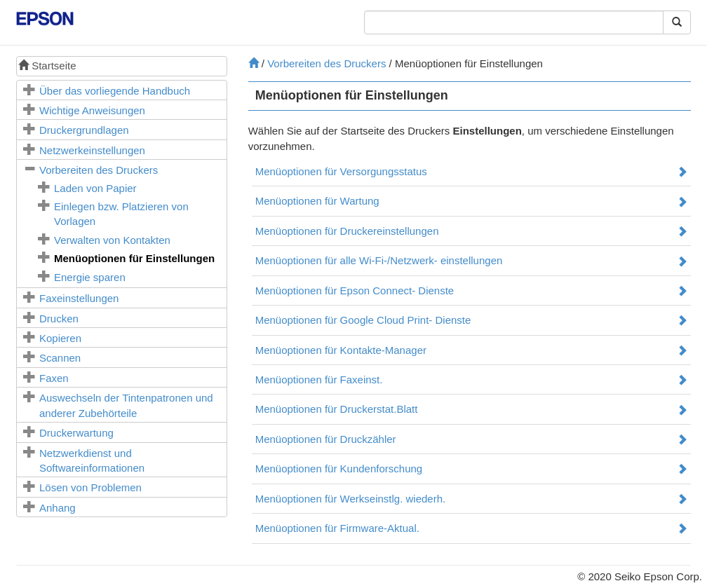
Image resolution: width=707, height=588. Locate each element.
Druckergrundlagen (84, 130)
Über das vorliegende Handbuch (115, 91)
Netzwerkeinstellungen (92, 150)
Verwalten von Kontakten (112, 240)
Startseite (47, 66)
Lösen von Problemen (90, 487)
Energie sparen (90, 277)
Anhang (58, 508)
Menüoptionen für (134, 258)
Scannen (60, 358)
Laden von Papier (95, 188)
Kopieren (60, 338)
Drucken (59, 319)
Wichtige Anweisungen (92, 110)
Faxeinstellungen (79, 298)
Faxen (54, 378)
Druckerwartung (76, 433)
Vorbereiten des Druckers (99, 170)
